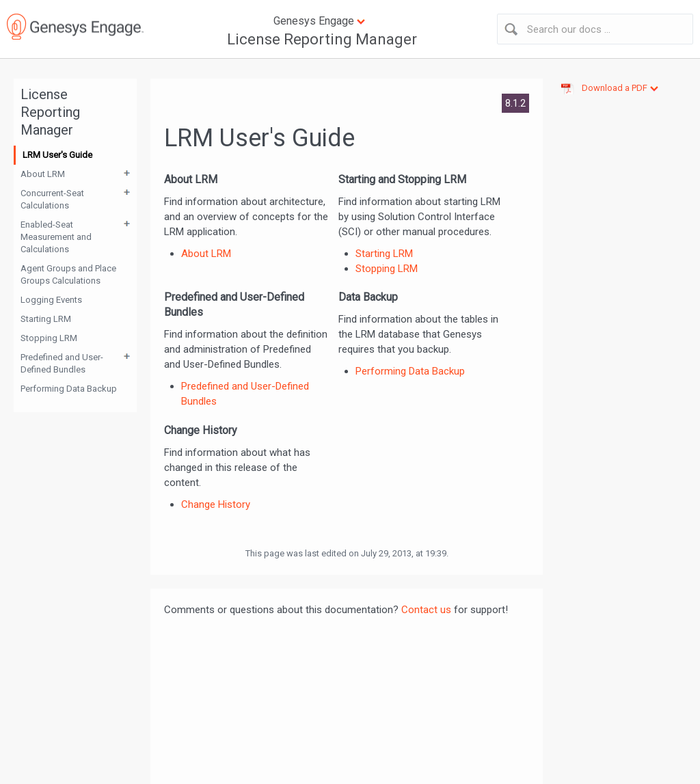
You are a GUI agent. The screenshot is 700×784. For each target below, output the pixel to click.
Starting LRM (46, 319)
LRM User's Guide (57, 155)
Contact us (426, 610)
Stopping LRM (49, 338)
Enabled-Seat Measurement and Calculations (56, 237)
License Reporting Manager (322, 39)
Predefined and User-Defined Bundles (62, 363)
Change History (216, 504)
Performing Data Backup (69, 389)
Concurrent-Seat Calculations (52, 199)
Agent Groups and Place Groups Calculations (68, 274)
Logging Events (51, 300)
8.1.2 (515, 103)
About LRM (43, 174)
